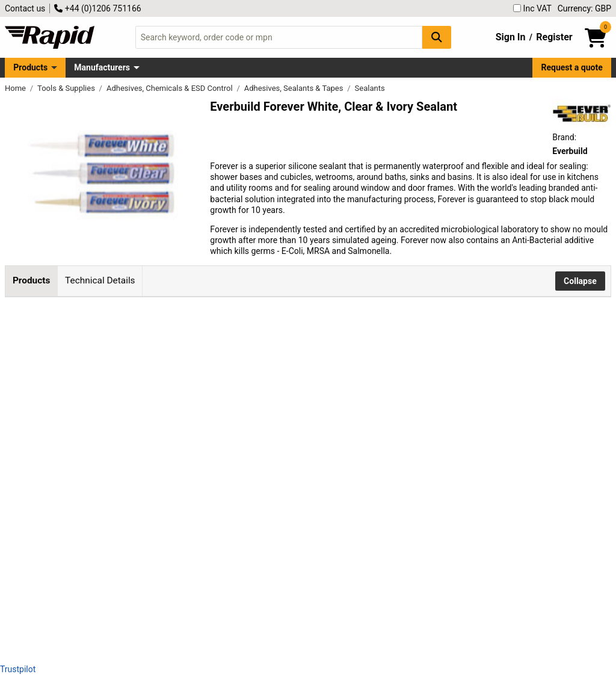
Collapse (580, 281)
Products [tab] (31, 280)
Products (30, 67)
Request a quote (572, 67)
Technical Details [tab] (100, 280)
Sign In (511, 37)
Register (554, 37)
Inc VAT (532, 8)
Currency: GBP (584, 8)
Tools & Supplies (67, 88)
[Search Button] (437, 37)
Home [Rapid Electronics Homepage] (16, 88)
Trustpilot (18, 669)
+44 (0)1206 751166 (97, 8)
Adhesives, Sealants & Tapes (295, 88)
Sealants (370, 88)
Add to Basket (323, 358)
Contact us (25, 8)
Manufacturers (102, 67)
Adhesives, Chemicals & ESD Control (171, 88)
